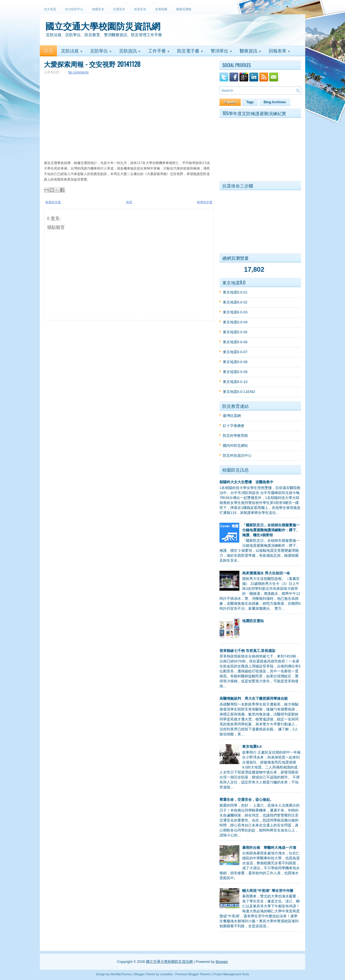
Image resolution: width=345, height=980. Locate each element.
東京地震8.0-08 (235, 362)
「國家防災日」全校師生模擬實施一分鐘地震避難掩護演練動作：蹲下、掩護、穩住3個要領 (271, 530)
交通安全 (119, 9)
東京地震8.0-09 (235, 372)
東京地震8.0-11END (239, 392)
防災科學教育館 (235, 436)
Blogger (222, 962)
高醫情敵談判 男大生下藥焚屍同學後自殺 (254, 698)
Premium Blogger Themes (193, 974)
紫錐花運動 (184, 9)
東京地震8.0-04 (235, 322)
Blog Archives (275, 102)
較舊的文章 (205, 202)
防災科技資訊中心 (237, 455)
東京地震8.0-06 (235, 342)
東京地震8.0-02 (235, 302)
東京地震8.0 (252, 747)
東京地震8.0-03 (235, 312)
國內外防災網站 (235, 446)
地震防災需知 (253, 621)
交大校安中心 (74, 9)
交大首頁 (50, 9)
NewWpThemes (121, 974)
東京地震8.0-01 (235, 292)
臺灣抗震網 (232, 416)
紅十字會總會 (234, 426)
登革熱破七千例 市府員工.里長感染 (247, 651)
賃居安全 (140, 9)
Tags (250, 102)
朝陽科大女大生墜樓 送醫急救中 (246, 482)
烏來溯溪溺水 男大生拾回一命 (266, 573)
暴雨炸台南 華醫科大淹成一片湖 (269, 848)
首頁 (129, 202)
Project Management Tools (231, 974)
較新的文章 (53, 202)
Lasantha (166, 974)
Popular (230, 102)
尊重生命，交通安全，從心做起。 (246, 800)
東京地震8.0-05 (235, 332)
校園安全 (98, 9)
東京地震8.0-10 (235, 382)
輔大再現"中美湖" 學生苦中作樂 (268, 891)
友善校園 (161, 9)
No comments (78, 72)
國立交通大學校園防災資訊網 (103, 26)
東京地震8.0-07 (235, 352)
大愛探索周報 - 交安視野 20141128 (92, 64)
